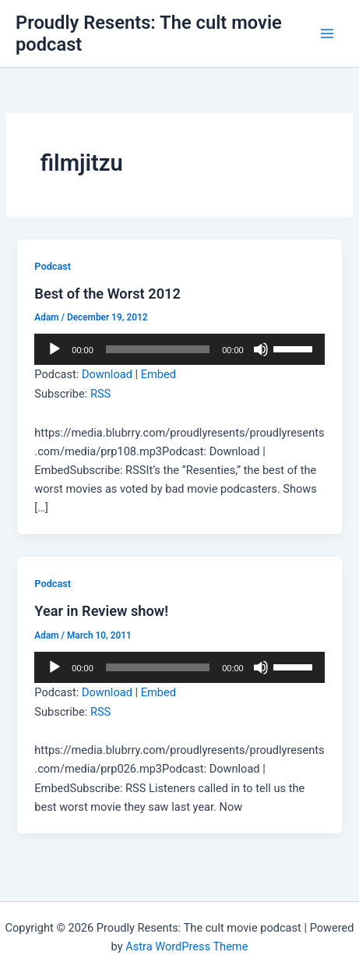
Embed (158, 374)
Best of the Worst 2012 (107, 294)
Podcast (53, 266)
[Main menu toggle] (327, 34)
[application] (179, 349)
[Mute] (261, 349)
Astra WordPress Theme (187, 946)
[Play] (55, 349)
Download (107, 374)
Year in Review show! (101, 611)
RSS (100, 394)
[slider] (158, 349)
